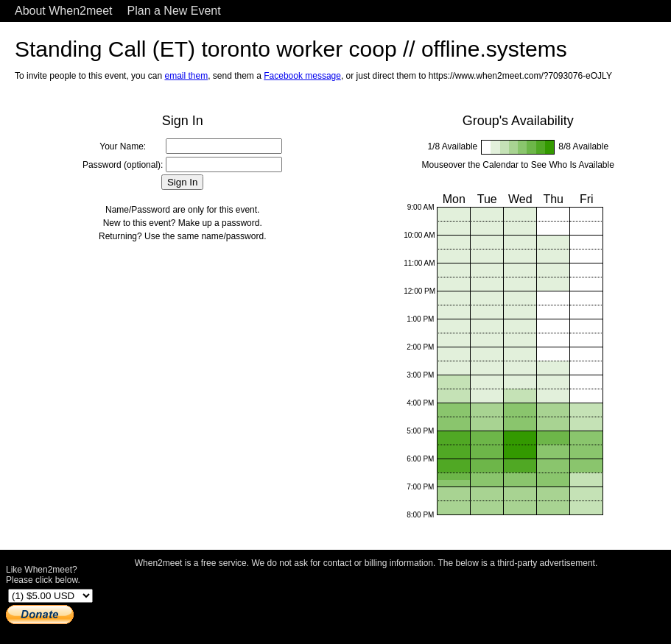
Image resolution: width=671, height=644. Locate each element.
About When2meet (64, 11)
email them (186, 76)
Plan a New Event (174, 11)
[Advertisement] (366, 602)
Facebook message (302, 76)
